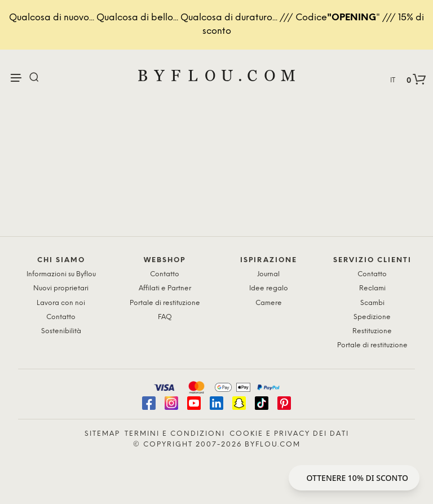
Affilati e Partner (165, 288)
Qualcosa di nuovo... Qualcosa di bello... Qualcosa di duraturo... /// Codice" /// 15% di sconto (216, 25)
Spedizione (372, 317)
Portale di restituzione (165, 303)
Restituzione (372, 331)
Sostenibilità (61, 331)
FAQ (165, 317)
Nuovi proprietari (61, 288)
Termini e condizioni (175, 434)
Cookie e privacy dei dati (289, 434)
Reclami (372, 288)
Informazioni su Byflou (61, 274)
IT (393, 80)
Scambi (372, 303)
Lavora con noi (61, 303)
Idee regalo (269, 288)
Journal (268, 274)
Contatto (61, 317)
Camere (269, 303)
